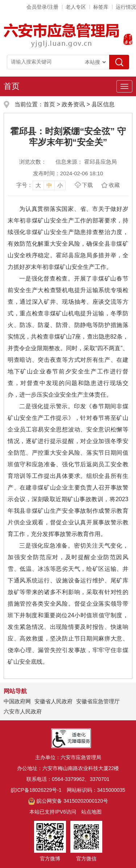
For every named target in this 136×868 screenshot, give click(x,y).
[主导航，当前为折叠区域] (124, 86)
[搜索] (119, 62)
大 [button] (38, 185)
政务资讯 (73, 104)
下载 (87, 185)
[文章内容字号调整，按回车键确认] (41, 185)
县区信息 (103, 104)
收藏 (114, 185)
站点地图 (91, 812)
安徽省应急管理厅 (98, 701)
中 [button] (49, 185)
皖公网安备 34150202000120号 (68, 801)
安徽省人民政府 (53, 701)
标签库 (101, 7)
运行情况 (126, 7)
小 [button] (60, 185)
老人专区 (76, 7)
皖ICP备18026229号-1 (36, 790)
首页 (12, 86)
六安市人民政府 (23, 711)
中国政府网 (17, 701)
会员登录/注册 (42, 7)
